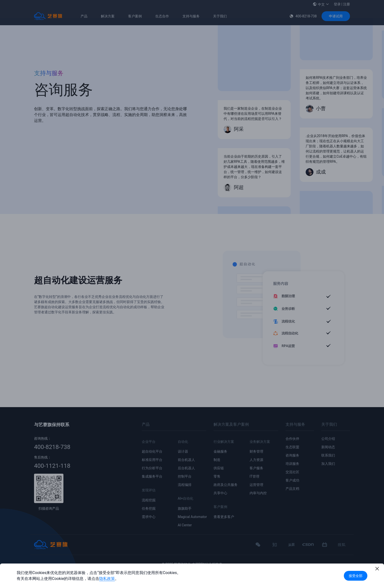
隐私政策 (107, 579)
